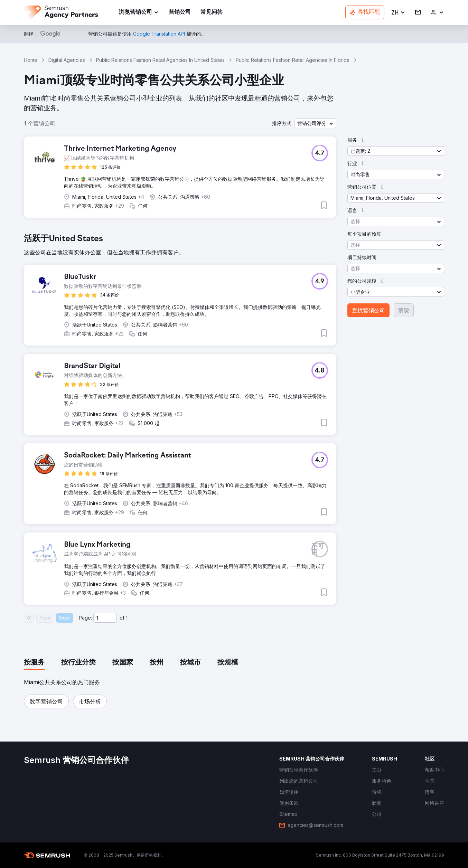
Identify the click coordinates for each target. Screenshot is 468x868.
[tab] (34, 663)
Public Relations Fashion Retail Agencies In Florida (293, 60)
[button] (398, 13)
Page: (85, 618)
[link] (180, 13)
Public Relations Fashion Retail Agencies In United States (160, 60)
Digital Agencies (67, 60)
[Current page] (105, 618)
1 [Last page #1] (127, 618)
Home (31, 60)
